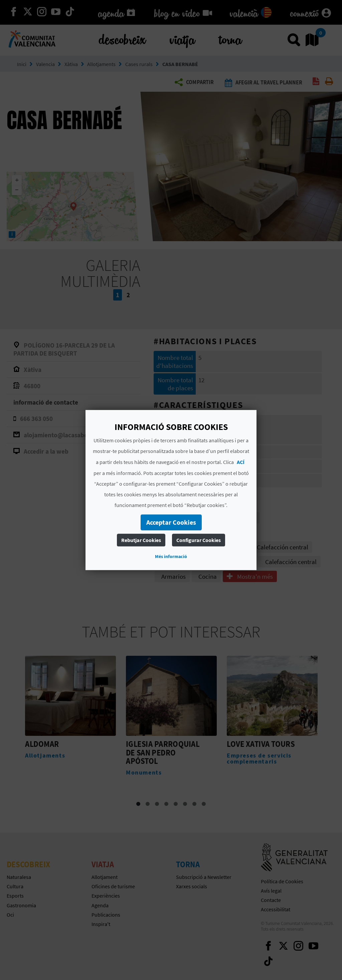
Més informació (171, 556)
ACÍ (241, 462)
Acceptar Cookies (171, 522)
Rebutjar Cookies (141, 540)
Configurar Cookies (199, 540)
